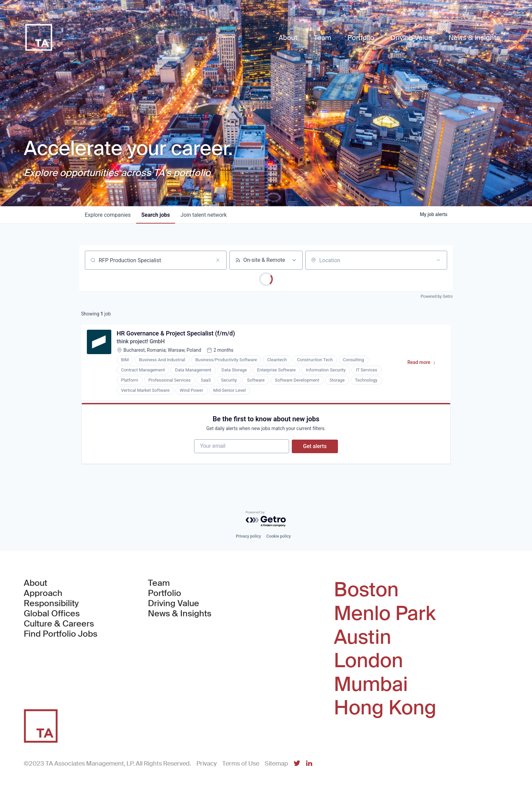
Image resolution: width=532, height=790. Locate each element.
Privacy (207, 764)
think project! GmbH (141, 342)
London (368, 661)
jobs (156, 215)
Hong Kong (385, 708)
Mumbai (371, 685)
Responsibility (51, 604)
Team (159, 583)
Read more (425, 364)
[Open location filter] (438, 260)
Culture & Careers (59, 624)
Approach (43, 594)
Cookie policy (279, 537)
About (35, 583)
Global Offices (52, 614)
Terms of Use (241, 764)
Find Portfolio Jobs (61, 634)
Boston (366, 590)
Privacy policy (248, 537)
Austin (363, 637)
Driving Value (174, 604)
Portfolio (165, 594)
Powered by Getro (437, 296)
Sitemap (276, 764)
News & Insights (180, 614)
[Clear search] (218, 260)
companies (108, 215)
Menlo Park (385, 614)
